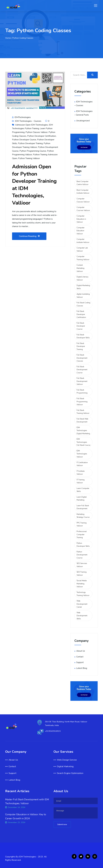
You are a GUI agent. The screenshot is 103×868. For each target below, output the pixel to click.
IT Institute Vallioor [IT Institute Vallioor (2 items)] (81, 473)
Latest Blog (82, 668)
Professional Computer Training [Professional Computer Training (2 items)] (82, 535)
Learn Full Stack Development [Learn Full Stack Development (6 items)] (83, 507)
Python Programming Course (33, 151)
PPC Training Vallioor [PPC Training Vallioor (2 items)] (82, 524)
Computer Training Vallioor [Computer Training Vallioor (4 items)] (83, 258)
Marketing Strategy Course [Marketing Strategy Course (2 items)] (83, 516)
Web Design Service (67, 760)
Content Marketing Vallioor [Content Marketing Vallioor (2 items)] (80, 268)
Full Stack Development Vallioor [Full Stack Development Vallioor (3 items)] (82, 381)
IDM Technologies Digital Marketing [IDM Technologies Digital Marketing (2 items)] (83, 431)
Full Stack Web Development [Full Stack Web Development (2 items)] (82, 420)
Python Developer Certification (42, 136)
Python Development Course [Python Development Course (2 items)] (82, 555)
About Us (81, 651)
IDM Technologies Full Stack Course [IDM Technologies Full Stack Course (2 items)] (83, 442)
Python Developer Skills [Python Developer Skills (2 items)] (83, 545)
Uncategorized (83, 121)
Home (8, 38)
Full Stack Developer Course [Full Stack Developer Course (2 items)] (81, 326)
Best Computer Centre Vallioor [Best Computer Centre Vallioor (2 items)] (83, 183)
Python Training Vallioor (29, 158)
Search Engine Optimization (70, 773)
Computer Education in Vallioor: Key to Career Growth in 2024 (26, 816)
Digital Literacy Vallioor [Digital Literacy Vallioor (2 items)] (82, 278)
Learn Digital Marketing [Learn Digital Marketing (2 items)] (82, 499)
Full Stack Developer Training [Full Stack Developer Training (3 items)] (81, 346)
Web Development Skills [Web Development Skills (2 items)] (82, 616)
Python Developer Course (24, 140)
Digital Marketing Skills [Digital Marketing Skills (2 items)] (83, 287)
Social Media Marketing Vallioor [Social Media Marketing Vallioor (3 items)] (82, 584)
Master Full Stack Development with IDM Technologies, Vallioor (27, 802)
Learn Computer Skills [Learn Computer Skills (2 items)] (83, 490)
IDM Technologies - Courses (28, 121)
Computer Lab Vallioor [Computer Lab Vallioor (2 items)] (82, 249)
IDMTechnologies (21, 117)
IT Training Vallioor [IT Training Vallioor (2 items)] (81, 481)
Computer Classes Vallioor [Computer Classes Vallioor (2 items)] (83, 200)
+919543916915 (53, 731)
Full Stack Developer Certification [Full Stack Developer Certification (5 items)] (81, 314)
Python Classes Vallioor (37, 132)
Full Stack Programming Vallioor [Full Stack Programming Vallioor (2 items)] (82, 402)
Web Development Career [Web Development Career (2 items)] (82, 604)
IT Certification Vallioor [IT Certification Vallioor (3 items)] (82, 464)
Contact (80, 657)
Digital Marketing (65, 766)
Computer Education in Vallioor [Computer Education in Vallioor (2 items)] (81, 219)
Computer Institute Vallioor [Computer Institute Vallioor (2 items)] (83, 241)
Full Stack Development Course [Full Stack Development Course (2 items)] (82, 370)
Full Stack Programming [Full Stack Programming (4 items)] (82, 392)
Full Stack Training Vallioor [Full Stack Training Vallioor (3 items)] (83, 412)
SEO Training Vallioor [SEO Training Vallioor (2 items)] (82, 574)
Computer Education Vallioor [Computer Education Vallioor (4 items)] (81, 231)
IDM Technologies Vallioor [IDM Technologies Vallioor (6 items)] (82, 454)
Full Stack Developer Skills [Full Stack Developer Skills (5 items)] (83, 336)
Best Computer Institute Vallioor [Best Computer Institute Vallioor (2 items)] (83, 192)
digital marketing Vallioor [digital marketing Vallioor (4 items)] (83, 296)
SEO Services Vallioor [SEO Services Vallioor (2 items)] (82, 565)
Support (80, 662)
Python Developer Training (30, 143)
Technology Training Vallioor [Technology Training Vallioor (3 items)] (83, 594)
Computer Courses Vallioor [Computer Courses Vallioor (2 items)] (83, 209)
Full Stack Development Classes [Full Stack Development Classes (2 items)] (82, 358)
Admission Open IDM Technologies (32, 125)
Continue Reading (29, 236)
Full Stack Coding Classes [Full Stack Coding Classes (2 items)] (83, 304)
